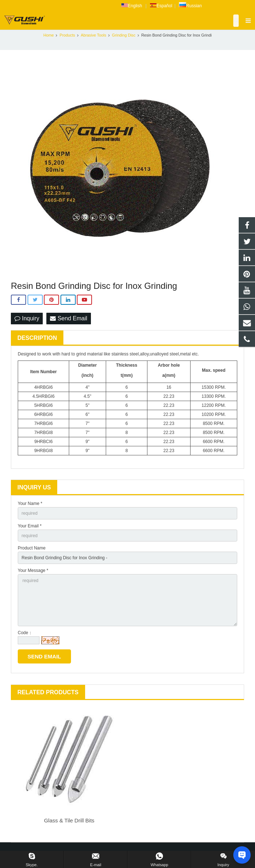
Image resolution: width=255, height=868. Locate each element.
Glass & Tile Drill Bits (69, 820)
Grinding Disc (124, 35)
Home (49, 35)
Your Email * (30, 526)
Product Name (32, 548)
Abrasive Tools (93, 35)
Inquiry (27, 318)
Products (67, 35)
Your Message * (33, 570)
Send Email (68, 318)
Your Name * (30, 503)
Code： (25, 633)
